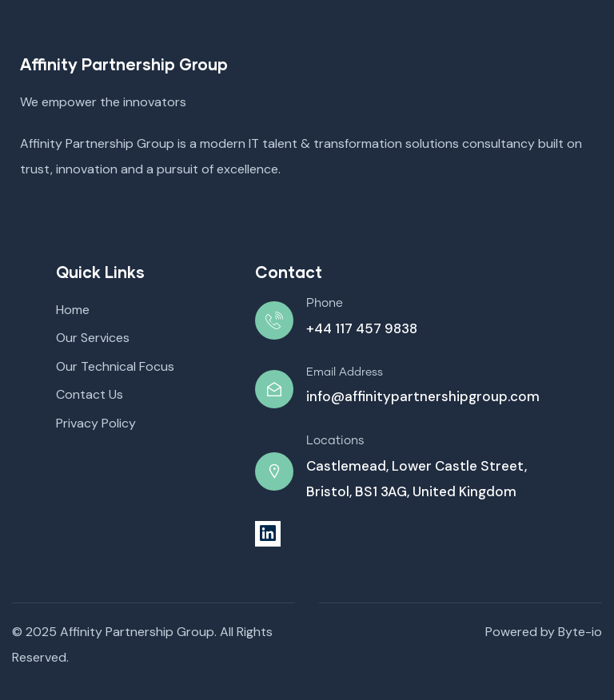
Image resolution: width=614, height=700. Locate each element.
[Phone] (274, 320)
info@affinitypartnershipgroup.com (423, 396)
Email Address (345, 372)
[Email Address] (274, 389)
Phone (325, 303)
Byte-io (580, 632)
